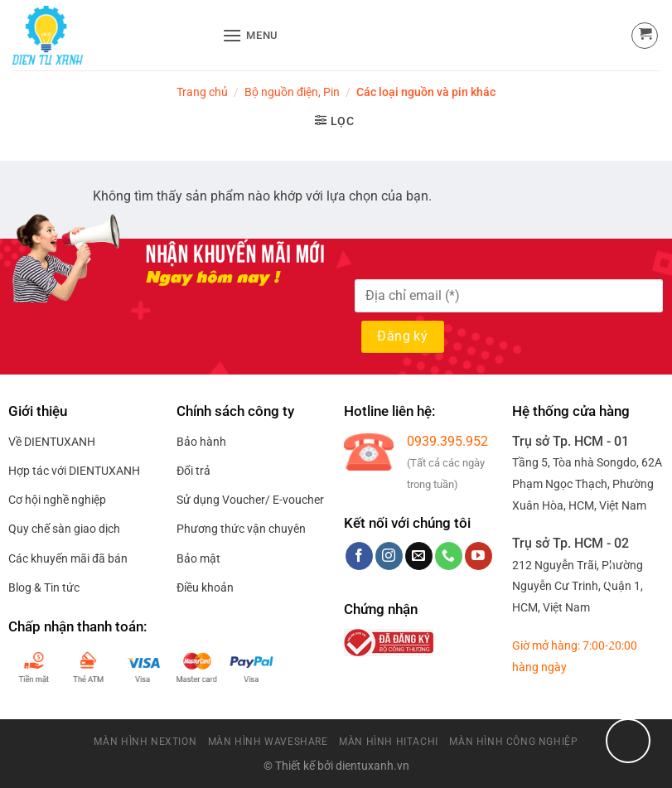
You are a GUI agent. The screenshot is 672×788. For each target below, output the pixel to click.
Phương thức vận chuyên (241, 529)
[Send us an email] (419, 556)
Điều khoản (205, 587)
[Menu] (250, 35)
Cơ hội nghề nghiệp (57, 500)
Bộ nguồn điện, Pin (292, 92)
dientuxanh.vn (372, 766)
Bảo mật (198, 558)
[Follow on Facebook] (359, 556)
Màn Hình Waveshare (268, 742)
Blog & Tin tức (44, 587)
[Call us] (449, 556)
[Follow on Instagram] (389, 556)
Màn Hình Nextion (145, 742)
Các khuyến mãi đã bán (68, 558)
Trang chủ (202, 92)
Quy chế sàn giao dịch (64, 529)
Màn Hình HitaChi (389, 742)
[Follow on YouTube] (479, 556)
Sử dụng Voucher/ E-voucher (250, 500)
